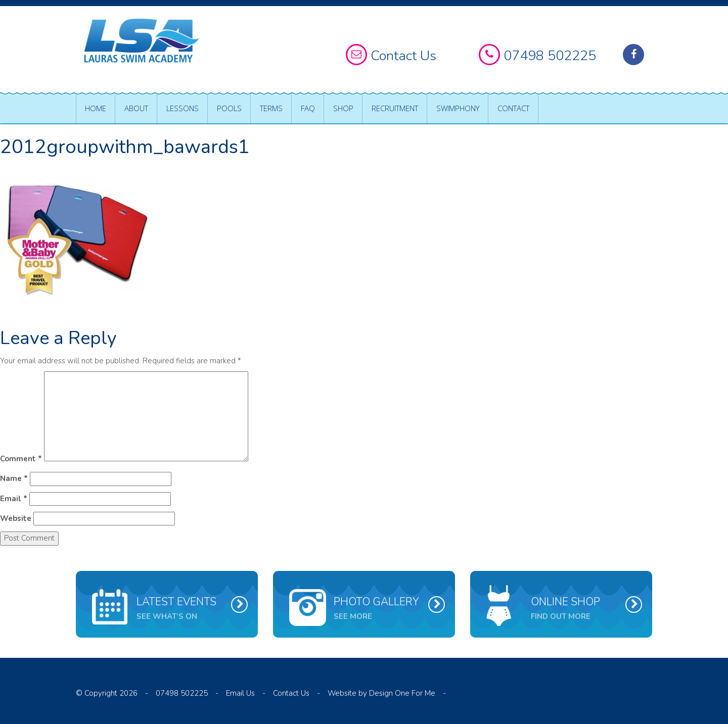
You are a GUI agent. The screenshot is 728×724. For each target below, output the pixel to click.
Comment (21, 459)
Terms (271, 108)
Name (14, 478)
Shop (343, 108)
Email (14, 499)
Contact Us (291, 693)
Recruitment (395, 108)
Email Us (240, 693)
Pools (229, 108)
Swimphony (458, 108)
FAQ (308, 108)
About (136, 108)
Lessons (183, 108)
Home (96, 108)
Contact (513, 108)
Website (16, 518)
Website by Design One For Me (381, 693)
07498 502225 (182, 693)
